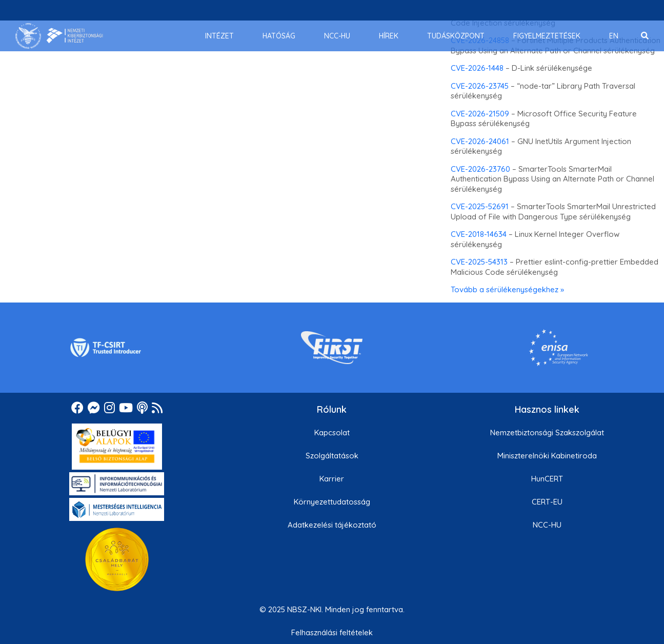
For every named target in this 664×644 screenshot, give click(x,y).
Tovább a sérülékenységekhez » (507, 289)
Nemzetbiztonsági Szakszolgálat (547, 432)
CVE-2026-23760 (480, 169)
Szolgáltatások (332, 456)
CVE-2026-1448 (477, 68)
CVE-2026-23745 (480, 86)
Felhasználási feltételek (332, 632)
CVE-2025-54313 (479, 262)
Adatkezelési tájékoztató (332, 525)
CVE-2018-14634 (479, 234)
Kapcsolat (332, 432)
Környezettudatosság (332, 502)
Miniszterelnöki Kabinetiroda (547, 456)
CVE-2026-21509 (480, 114)
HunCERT (547, 479)
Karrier (332, 479)
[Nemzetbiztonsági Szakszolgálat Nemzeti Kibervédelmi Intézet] (59, 36)
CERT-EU (547, 502)
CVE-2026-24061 (480, 141)
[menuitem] (219, 36)
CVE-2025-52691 (480, 206)
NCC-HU (547, 525)
